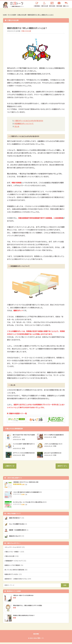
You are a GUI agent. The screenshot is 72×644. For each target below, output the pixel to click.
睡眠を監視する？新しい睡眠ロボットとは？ (41, 15)
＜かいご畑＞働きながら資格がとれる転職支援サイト (30, 493)
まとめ (17, 126)
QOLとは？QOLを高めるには (53, 453)
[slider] (17, 485)
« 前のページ (10, 467)
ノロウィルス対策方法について (54, 444)
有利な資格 (52, 6)
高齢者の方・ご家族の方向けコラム (18, 580)
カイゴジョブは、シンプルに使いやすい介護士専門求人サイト (33, 503)
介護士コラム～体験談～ (14, 553)
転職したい (66, 6)
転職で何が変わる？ (18, 519)
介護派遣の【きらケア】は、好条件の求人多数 (28, 483)
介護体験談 (37, 6)
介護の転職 (59, 6)
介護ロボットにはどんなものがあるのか (29, 121)
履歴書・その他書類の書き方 (20, 531)
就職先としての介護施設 (14, 567)
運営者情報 (36, 636)
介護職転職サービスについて (15, 562)
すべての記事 (12, 15)
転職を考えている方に (13, 576)
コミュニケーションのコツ (15, 549)
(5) (26, 486)
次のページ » (62, 467)
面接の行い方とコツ (18, 537)
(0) (26, 496)
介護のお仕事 (44, 6)
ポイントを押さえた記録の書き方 (55, 435)
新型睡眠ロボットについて (24, 124)
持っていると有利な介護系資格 (16, 571)
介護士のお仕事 (22, 15)
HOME (5, 15)
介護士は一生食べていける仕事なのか (25, 597)
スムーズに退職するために (19, 525)
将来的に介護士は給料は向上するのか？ (26, 617)
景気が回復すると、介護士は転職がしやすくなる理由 (30, 607)
